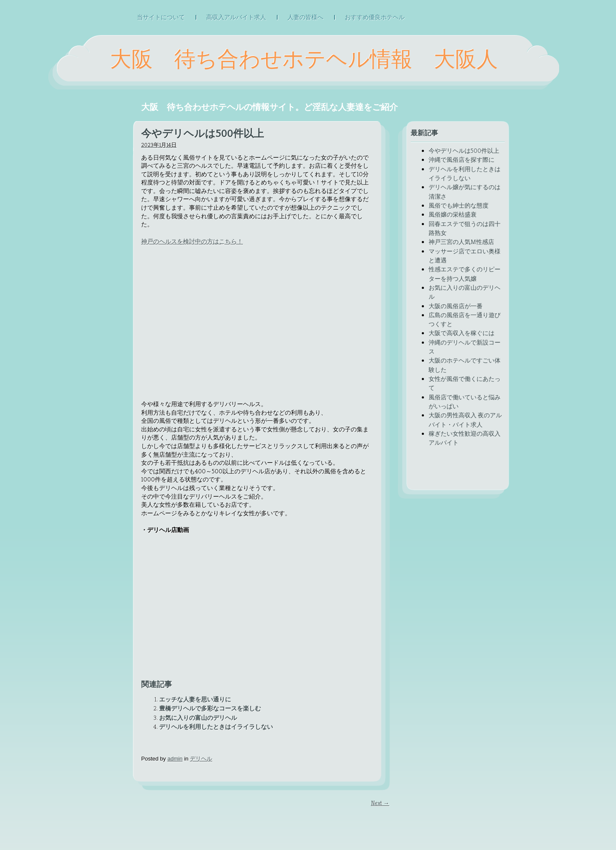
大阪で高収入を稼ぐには (462, 333)
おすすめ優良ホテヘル (375, 18)
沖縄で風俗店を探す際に (462, 160)
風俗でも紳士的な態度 (459, 205)
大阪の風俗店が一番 (456, 306)
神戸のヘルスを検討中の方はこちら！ (192, 241)
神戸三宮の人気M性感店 (461, 242)
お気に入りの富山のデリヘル (198, 718)
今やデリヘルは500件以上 (464, 151)
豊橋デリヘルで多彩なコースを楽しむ (210, 708)
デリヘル (201, 759)
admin (175, 759)
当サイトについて (161, 18)
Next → (380, 803)
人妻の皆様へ (305, 18)
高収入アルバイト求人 (236, 18)
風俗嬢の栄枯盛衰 (453, 214)
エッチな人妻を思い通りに (195, 699)
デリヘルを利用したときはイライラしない (216, 727)
